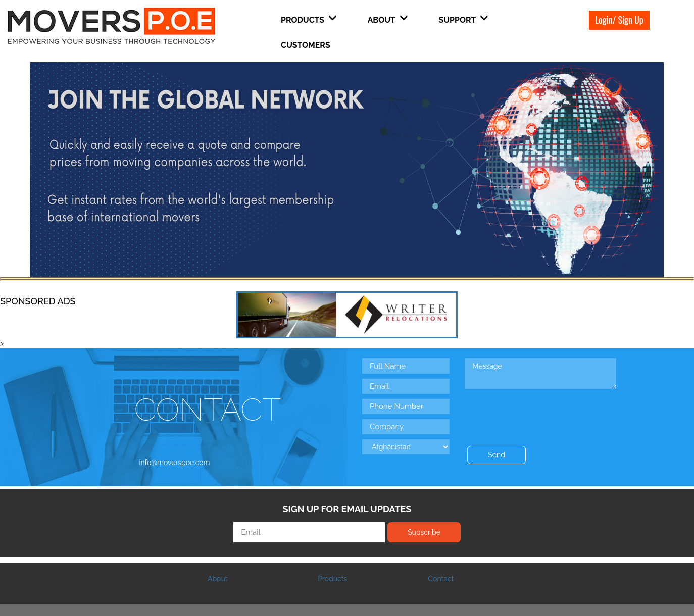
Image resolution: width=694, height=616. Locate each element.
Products (332, 579)
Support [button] (463, 19)
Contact (441, 579)
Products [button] (309, 19)
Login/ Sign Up (619, 20)
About (217, 579)
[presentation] (541, 411)
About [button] (388, 19)
